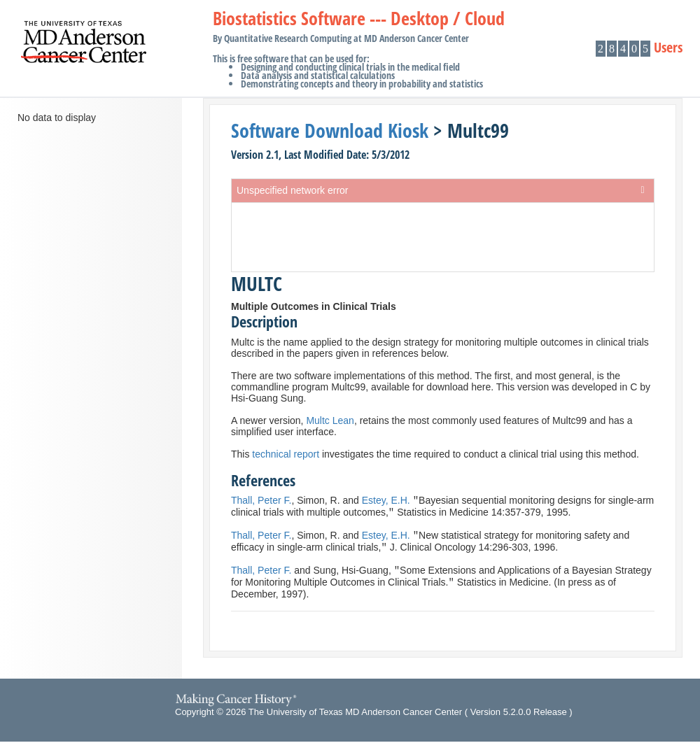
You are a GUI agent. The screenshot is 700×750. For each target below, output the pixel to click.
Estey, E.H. (386, 502)
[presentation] (443, 237)
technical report (286, 454)
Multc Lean (330, 420)
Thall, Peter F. (261, 502)
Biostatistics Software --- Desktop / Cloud (359, 52)
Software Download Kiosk (330, 130)
